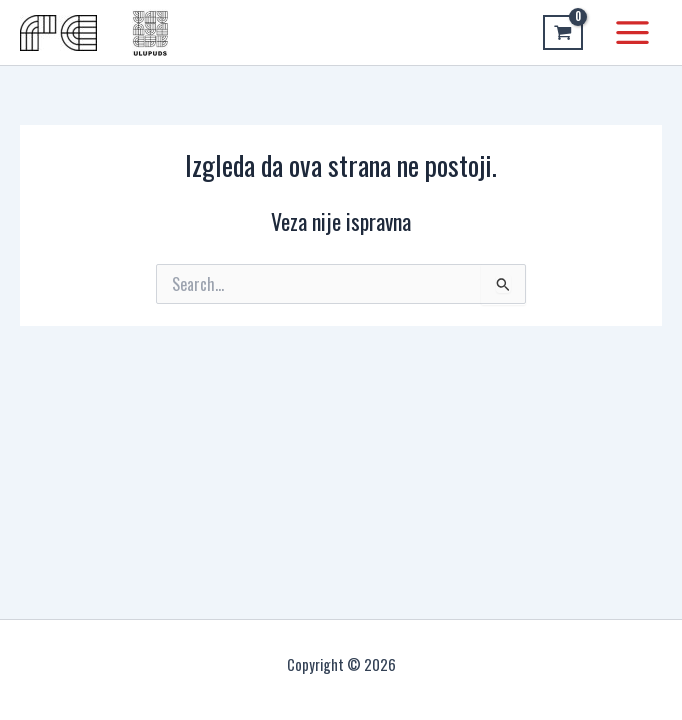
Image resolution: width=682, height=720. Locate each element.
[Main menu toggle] (632, 32)
